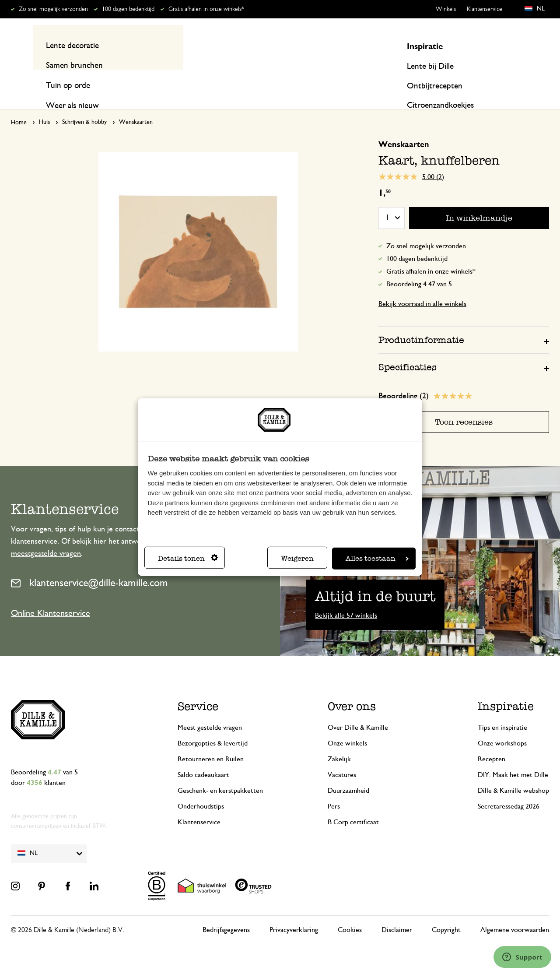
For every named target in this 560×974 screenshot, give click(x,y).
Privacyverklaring (294, 913)
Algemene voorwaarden (515, 913)
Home (19, 106)
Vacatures (342, 758)
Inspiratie (479, 80)
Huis (44, 105)
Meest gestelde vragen (210, 710)
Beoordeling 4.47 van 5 (419, 267)
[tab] (464, 323)
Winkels (446, 9)
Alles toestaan (377, 558)
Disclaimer (397, 913)
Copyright (446, 913)
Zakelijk (339, 742)
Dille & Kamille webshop (513, 774)
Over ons (352, 689)
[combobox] (276, 45)
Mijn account (516, 45)
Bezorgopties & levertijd (213, 726)
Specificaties (408, 350)
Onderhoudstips (201, 789)
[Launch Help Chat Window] (522, 957)
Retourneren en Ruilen (211, 742)
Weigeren (297, 558)
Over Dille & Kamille (358, 710)
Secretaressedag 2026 (509, 789)
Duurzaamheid (348, 774)
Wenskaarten (136, 105)
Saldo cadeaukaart (203, 758)
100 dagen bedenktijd (128, 9)
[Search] (373, 45)
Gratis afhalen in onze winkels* (206, 9)
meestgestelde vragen (46, 537)
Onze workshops (502, 726)
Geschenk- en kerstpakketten (220, 774)
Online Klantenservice (51, 597)
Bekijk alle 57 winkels (346, 598)
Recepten (534, 80)
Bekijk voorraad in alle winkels (422, 287)
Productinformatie (421, 323)
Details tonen (188, 558)
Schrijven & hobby (84, 105)
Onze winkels (347, 726)
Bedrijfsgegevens (226, 913)
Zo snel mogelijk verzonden (53, 9)
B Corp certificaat (353, 805)
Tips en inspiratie (502, 710)
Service (198, 689)
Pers (334, 789)
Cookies (350, 913)
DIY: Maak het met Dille (513, 758)
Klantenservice (485, 9)
